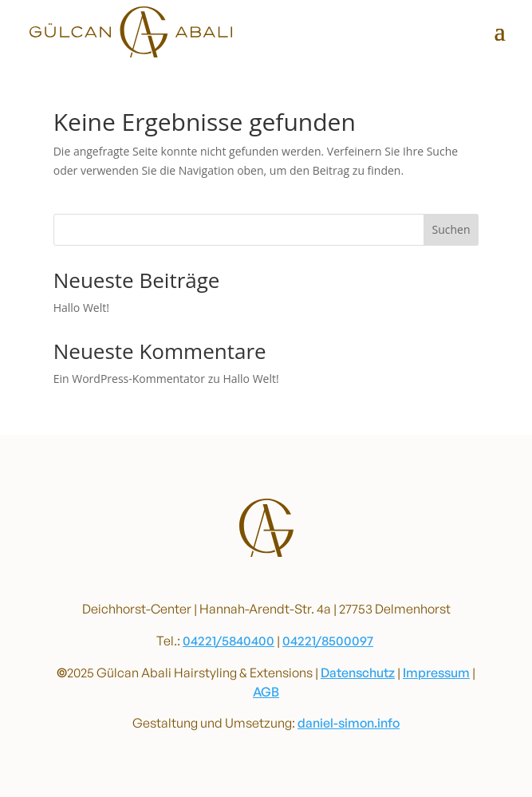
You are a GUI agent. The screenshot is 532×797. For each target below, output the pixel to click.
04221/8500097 (328, 641)
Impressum (436, 673)
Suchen (451, 229)
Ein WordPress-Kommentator (129, 379)
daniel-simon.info (349, 723)
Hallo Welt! (81, 308)
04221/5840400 (229, 641)
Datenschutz (358, 673)
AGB (266, 692)
